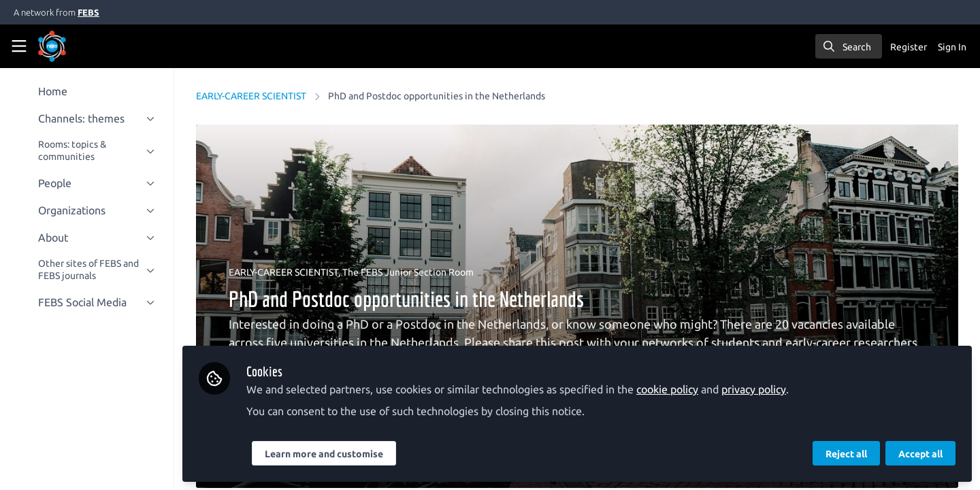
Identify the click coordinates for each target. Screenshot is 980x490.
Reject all (846, 454)
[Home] (71, 46)
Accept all (920, 454)
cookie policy (667, 389)
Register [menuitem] (909, 47)
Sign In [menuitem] (952, 47)
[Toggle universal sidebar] (19, 46)
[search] (849, 46)
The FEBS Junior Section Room (408, 272)
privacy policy (754, 389)
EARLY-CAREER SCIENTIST (251, 96)
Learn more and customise (324, 454)
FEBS (88, 12)
